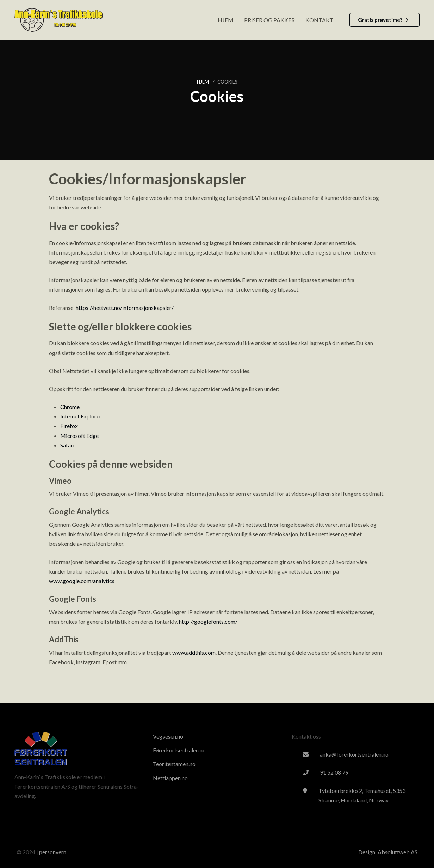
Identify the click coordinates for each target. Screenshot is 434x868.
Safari (67, 445)
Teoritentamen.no (174, 764)
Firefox (69, 426)
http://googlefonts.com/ (208, 621)
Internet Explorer (81, 416)
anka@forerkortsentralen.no (354, 754)
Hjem (203, 82)
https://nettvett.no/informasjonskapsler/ (125, 308)
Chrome (70, 407)
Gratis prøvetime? (383, 20)
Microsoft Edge (79, 436)
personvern (53, 852)
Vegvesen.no (168, 736)
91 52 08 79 (334, 772)
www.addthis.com (194, 652)
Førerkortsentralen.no (179, 750)
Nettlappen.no (170, 778)
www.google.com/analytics (82, 581)
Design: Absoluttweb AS (388, 852)
